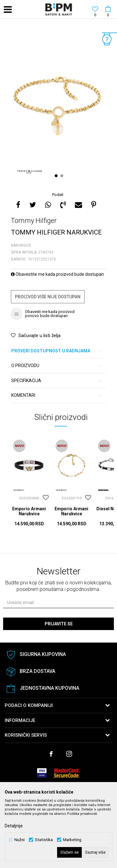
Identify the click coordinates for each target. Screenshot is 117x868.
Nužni (19, 840)
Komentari (57, 395)
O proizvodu (57, 366)
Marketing (72, 840)
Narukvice (21, 245)
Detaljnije (14, 826)
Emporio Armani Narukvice (29, 511)
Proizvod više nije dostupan (48, 297)
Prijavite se (59, 624)
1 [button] (57, 176)
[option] (58, 106)
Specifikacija (57, 381)
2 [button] (63, 176)
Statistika (44, 840)
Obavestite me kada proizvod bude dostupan (57, 274)
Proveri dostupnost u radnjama (57, 351)
